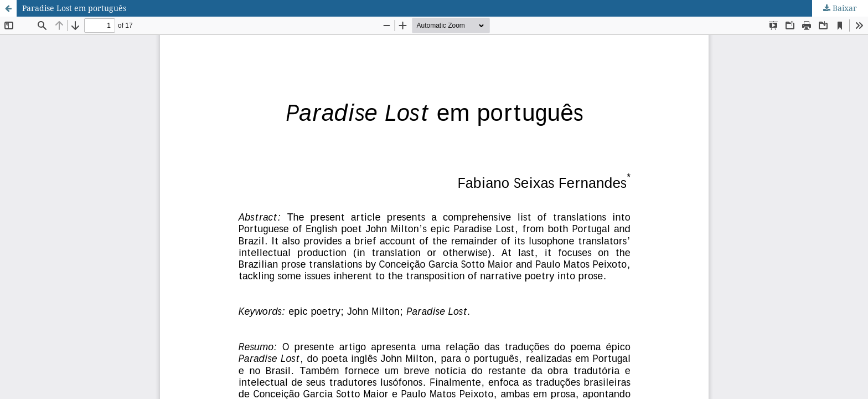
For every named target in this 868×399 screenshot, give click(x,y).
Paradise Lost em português (74, 8)
